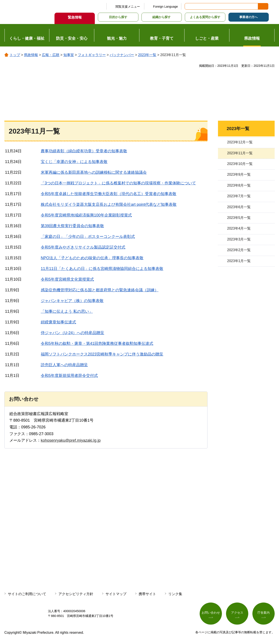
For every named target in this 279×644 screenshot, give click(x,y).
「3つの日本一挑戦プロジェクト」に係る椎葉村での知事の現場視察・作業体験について (118, 183)
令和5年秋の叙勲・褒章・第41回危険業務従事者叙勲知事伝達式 (97, 343)
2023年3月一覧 (239, 239)
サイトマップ (116, 594)
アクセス (237, 613)
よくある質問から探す (205, 17)
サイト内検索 (188, 6)
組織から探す (162, 17)
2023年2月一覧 (239, 250)
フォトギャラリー (92, 55)
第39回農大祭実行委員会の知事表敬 (72, 226)
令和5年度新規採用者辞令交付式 (69, 376)
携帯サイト (147, 594)
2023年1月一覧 (239, 261)
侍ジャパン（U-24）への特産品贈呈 (72, 333)
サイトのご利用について (27, 594)
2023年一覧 (147, 55)
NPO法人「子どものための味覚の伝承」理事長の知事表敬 (92, 258)
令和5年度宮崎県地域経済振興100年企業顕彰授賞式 (86, 215)
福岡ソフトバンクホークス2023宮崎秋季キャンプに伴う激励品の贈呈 (102, 354)
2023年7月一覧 (239, 196)
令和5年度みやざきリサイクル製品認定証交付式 (83, 247)
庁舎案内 (264, 613)
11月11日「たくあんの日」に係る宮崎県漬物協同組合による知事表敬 (102, 269)
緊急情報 (75, 17)
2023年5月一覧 (239, 218)
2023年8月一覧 (239, 185)
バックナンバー (122, 55)
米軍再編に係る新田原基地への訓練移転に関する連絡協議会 (94, 172)
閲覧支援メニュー (128, 7)
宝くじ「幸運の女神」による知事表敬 (74, 162)
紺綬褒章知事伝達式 (58, 322)
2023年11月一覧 (240, 153)
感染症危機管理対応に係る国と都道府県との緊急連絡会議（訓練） (100, 290)
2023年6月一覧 (239, 207)
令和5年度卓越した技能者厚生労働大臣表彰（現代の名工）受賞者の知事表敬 (109, 194)
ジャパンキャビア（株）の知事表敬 (72, 301)
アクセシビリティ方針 (76, 594)
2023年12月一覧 (240, 142)
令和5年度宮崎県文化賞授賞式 (67, 279)
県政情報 (31, 55)
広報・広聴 (51, 55)
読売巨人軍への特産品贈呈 (64, 365)
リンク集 (175, 594)
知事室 (69, 55)
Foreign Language (165, 7)
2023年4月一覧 (239, 228)
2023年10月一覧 (240, 164)
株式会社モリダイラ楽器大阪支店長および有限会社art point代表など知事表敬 (109, 204)
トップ (15, 55)
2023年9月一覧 (239, 174)
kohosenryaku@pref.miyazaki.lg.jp (71, 440)
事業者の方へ (248, 17)
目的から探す (118, 17)
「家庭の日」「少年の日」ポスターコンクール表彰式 (88, 237)
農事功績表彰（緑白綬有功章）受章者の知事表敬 (84, 151)
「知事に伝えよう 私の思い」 (67, 311)
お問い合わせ (211, 613)
